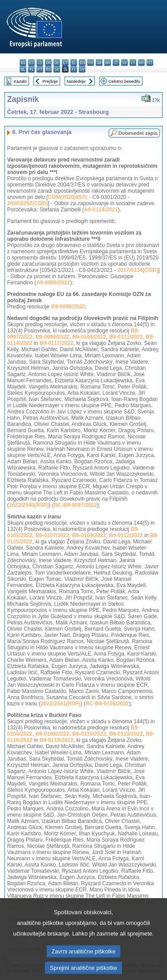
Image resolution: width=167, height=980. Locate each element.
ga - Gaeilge (99, 63)
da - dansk (48, 63)
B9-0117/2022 (57, 343)
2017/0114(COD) (138, 270)
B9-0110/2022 (89, 734)
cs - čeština (40, 63)
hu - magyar (141, 63)
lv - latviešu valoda (124, 63)
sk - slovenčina (57, 69)
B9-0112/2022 (126, 535)
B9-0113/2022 (126, 734)
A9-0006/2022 (53, 283)
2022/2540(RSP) (29, 505)
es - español (31, 63)
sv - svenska (82, 69)
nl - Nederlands (23, 69)
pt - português (40, 69)
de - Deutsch (57, 63)
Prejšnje (50, 81)
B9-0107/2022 (52, 535)
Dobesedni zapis (138, 133)
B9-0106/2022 (52, 734)
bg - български (23, 63)
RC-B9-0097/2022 (75, 505)
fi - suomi (74, 69)
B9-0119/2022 (57, 740)
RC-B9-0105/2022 (107, 704)
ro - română (48, 69)
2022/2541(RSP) (60, 704)
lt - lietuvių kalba (133, 63)
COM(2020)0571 (67, 197)
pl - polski (31, 69)
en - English (82, 63)
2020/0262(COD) (27, 203)
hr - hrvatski (108, 63)
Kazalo (20, 81)
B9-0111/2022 (126, 337)
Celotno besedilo (124, 81)
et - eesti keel (65, 63)
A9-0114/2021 (101, 210)
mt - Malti (150, 63)
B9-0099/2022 (68, 307)
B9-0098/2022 (52, 337)
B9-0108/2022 (89, 337)
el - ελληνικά (74, 63)
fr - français (91, 63)
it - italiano (116, 63)
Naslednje (76, 81)
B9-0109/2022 (89, 535)
